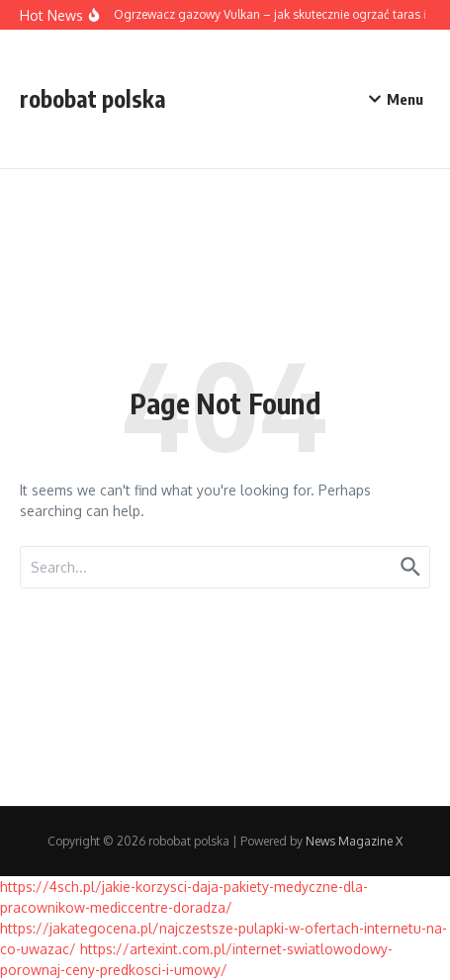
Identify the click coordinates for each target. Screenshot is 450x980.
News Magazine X (354, 841)
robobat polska (93, 98)
